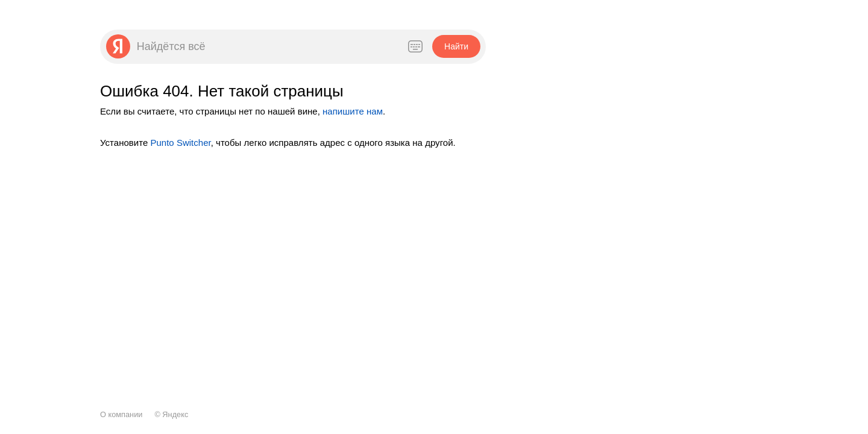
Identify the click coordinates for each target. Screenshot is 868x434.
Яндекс (175, 414)
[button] (456, 46)
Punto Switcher (180, 143)
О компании (121, 414)
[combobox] (265, 46)
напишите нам (353, 111)
